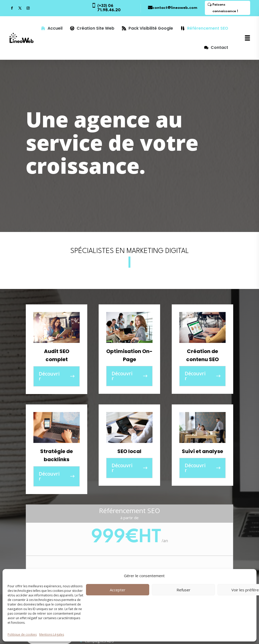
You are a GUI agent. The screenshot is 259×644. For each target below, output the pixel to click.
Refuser (184, 590)
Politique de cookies (22, 635)
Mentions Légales (52, 635)
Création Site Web (95, 28)
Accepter (118, 590)
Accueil (55, 28)
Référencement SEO (208, 28)
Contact (219, 47)
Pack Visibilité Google (151, 28)
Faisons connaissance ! (225, 8)
